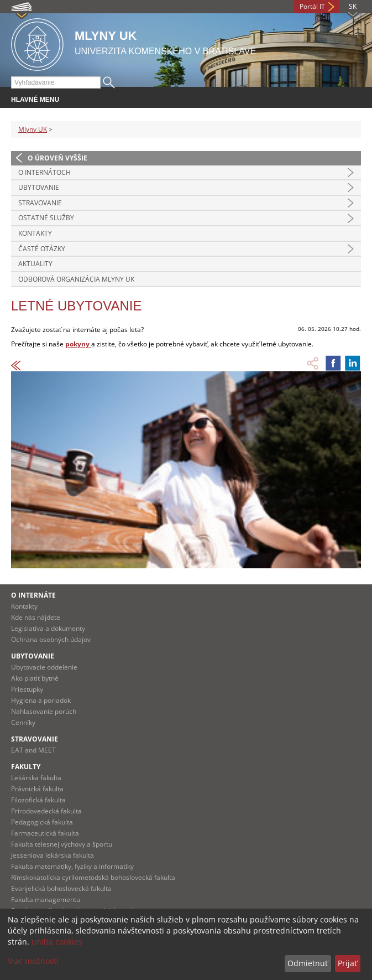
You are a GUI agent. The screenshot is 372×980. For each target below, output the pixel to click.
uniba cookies (57, 942)
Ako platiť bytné (35, 678)
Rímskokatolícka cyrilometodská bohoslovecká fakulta (93, 877)
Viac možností (33, 961)
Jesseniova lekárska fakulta (53, 855)
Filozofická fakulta (38, 800)
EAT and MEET (33, 750)
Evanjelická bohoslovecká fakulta (61, 888)
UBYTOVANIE (39, 187)
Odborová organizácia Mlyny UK (76, 279)
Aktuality (35, 264)
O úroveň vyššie (57, 158)
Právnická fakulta (37, 789)
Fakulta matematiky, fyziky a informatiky (72, 866)
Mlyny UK (33, 129)
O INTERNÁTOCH (44, 172)
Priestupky (27, 689)
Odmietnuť (308, 963)
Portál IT (312, 6)
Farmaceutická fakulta (45, 833)
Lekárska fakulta (36, 778)
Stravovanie (35, 739)
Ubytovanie (33, 656)
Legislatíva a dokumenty (48, 628)
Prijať (347, 963)
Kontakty (35, 233)
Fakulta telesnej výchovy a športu (62, 844)
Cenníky (23, 722)
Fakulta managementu (46, 899)
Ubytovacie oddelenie (44, 667)
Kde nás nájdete (36, 617)
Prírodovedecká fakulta (46, 811)
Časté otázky (42, 249)
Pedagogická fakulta (42, 822)
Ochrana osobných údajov (51, 639)
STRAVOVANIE (40, 203)
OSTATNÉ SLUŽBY (46, 218)
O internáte (33, 595)
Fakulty (26, 767)
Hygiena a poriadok (41, 700)
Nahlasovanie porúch (44, 711)
